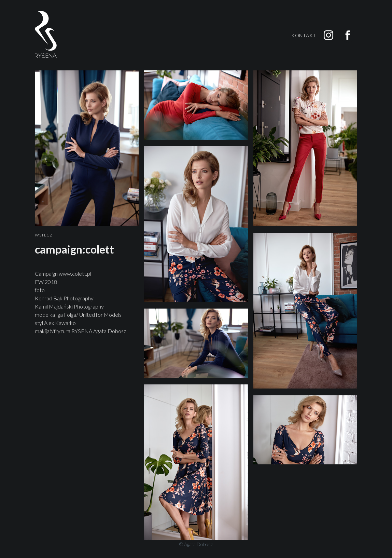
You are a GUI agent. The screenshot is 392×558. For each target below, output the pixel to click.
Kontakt (304, 35)
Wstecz (44, 235)
